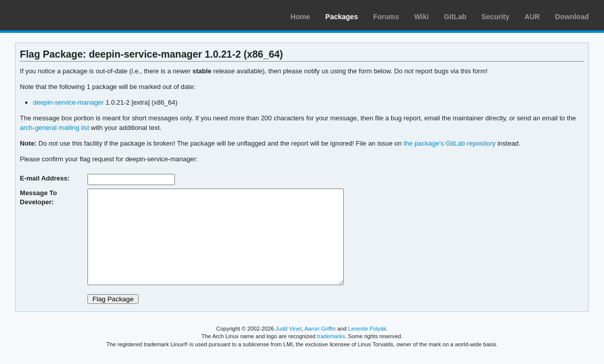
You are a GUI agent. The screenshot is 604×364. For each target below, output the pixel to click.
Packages (342, 17)
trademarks (331, 336)
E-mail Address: (44, 178)
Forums (386, 17)
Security (496, 17)
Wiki (422, 17)
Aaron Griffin (320, 329)
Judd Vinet (289, 329)
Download (572, 17)
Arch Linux (56, 15)
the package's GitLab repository (449, 143)
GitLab (455, 17)
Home (300, 17)
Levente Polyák (367, 329)
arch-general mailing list (54, 128)
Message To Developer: (38, 197)
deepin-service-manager (68, 102)
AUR (532, 17)
